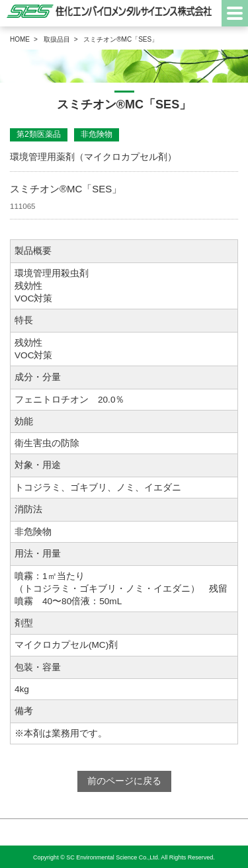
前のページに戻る (124, 781)
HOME (20, 39)
